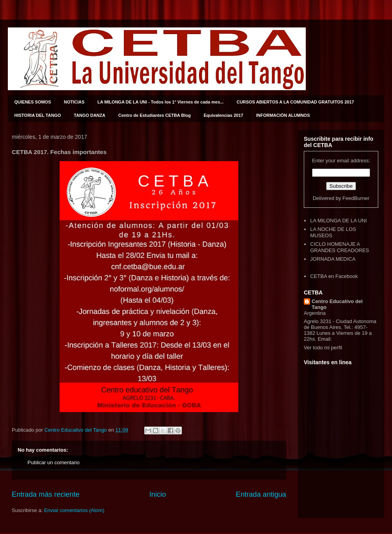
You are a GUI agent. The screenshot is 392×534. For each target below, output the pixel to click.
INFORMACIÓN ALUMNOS (283, 115)
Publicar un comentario (54, 462)
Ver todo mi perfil (323, 348)
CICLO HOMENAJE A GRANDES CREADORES (339, 247)
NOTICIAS (74, 102)
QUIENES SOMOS (33, 102)
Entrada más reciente (46, 494)
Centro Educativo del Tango (337, 304)
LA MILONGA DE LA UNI (338, 221)
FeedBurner (356, 198)
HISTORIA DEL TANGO (38, 115)
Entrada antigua (261, 494)
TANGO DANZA (89, 115)
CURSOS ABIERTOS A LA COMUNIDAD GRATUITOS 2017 (295, 102)
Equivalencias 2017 (224, 115)
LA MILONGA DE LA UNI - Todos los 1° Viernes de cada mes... (161, 102)
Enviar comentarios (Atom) (74, 510)
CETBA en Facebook (334, 276)
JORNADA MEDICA (333, 259)
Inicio (158, 494)
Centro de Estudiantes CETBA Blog (155, 115)
